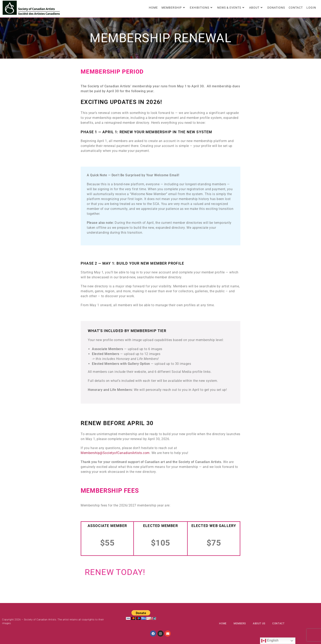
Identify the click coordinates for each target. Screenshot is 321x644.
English (270, 641)
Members (240, 624)
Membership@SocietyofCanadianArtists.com (115, 453)
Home (223, 624)
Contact (278, 624)
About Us (259, 624)
